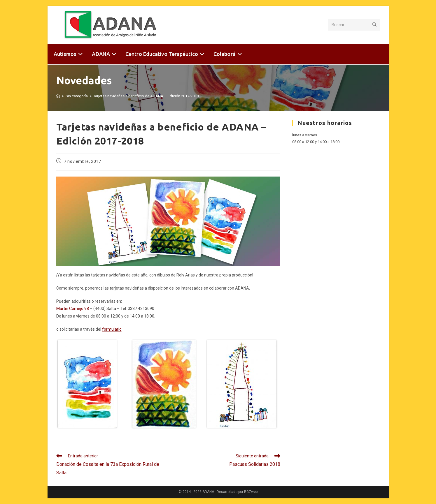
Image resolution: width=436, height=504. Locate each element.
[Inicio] (58, 96)
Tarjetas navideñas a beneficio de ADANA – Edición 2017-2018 (146, 96)
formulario (112, 329)
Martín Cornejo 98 (73, 309)
